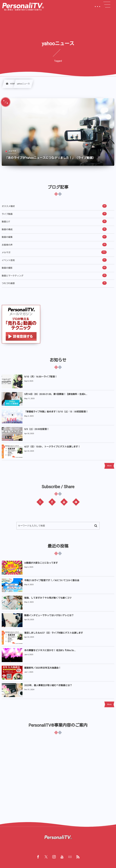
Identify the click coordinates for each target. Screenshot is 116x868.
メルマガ (54, 252)
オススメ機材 (54, 206)
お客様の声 (54, 245)
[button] (107, 5)
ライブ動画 (54, 214)
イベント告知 (54, 260)
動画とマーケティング (54, 275)
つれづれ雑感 (54, 283)
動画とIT (54, 221)
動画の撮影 (54, 268)
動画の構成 (54, 229)
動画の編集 (54, 237)
